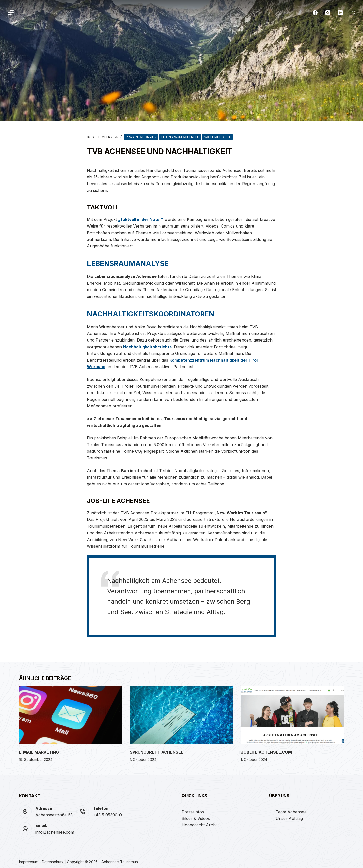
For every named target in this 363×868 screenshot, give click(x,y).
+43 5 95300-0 (107, 812)
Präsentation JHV (141, 137)
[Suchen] (354, 13)
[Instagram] (328, 13)
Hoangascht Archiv (200, 822)
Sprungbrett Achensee (157, 749)
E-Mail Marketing (39, 749)
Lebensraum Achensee (180, 137)
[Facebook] (315, 13)
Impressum (29, 859)
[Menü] (11, 13)
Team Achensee (291, 809)
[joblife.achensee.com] (292, 712)
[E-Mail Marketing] (71, 712)
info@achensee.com (55, 829)
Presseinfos (193, 809)
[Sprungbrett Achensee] (181, 712)
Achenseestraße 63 (54, 812)
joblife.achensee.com (266, 749)
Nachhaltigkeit (217, 137)
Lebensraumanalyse (123, 263)
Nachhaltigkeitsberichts (147, 344)
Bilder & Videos (196, 816)
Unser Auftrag (289, 816)
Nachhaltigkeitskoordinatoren (143, 312)
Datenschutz (53, 859)
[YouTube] (340, 13)
